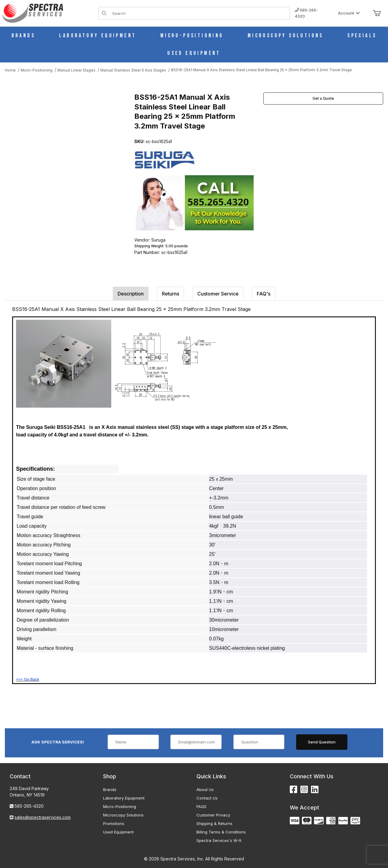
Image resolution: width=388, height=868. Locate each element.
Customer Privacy (213, 815)
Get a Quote (323, 98)
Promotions (114, 823)
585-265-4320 (306, 13)
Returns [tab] (171, 294)
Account (349, 13)
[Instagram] (304, 790)
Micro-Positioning (120, 806)
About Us (205, 790)
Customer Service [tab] (218, 294)
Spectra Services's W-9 (219, 840)
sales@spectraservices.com (43, 817)
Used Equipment (118, 832)
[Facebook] (294, 790)
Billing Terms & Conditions (221, 832)
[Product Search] (199, 13)
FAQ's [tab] (264, 294)
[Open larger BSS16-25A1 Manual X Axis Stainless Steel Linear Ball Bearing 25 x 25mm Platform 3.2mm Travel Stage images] (68, 149)
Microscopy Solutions (123, 815)
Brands (110, 790)
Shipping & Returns (214, 823)
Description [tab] (131, 294)
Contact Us (207, 798)
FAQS (201, 806)
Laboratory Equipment (124, 798)
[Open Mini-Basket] (377, 13)
